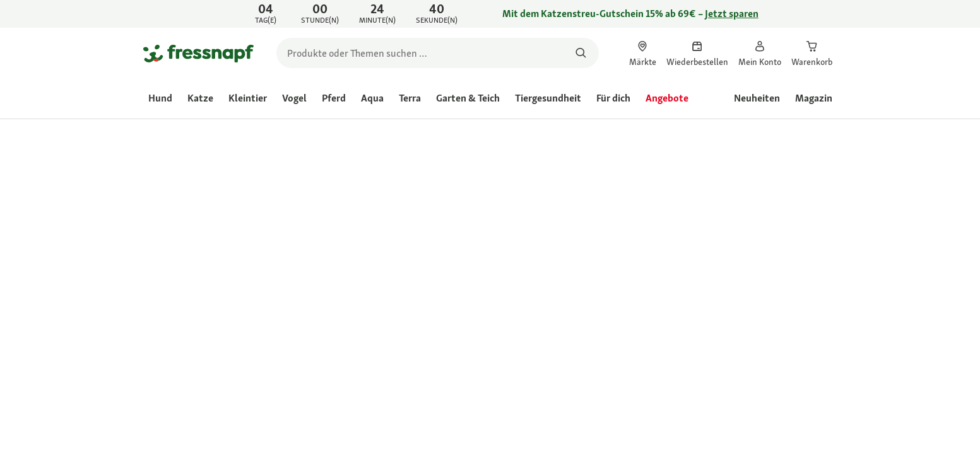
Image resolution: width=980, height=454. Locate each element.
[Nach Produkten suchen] (582, 53)
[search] (438, 53)
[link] (490, 14)
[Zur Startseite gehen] (198, 53)
